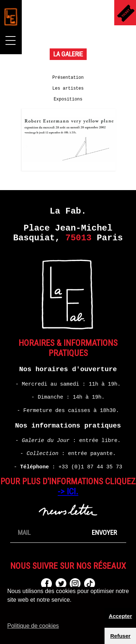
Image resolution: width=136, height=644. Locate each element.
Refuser (120, 636)
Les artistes (68, 89)
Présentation (68, 78)
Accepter (120, 616)
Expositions (68, 99)
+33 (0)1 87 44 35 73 (90, 467)
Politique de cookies (33, 626)
